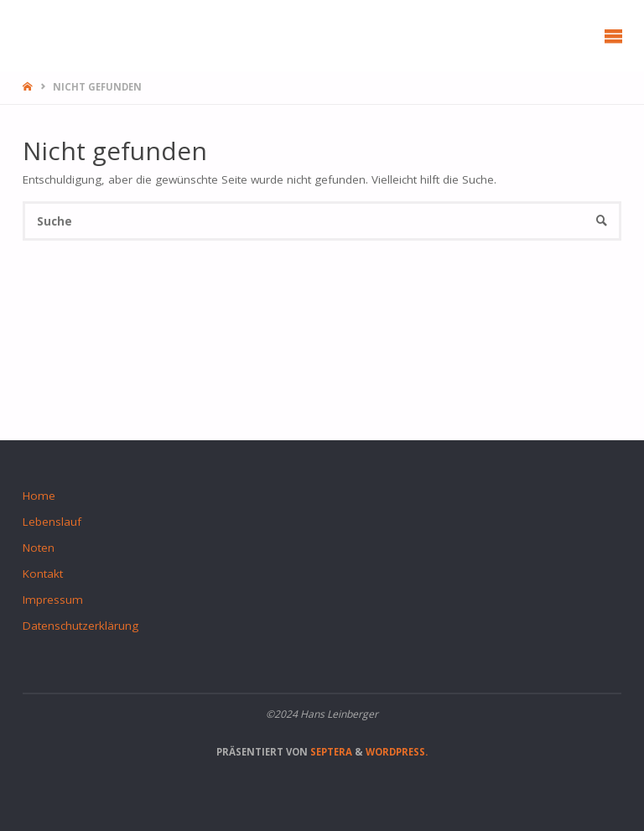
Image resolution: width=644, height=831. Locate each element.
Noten (39, 548)
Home (39, 496)
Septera (330, 752)
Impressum (53, 600)
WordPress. (397, 752)
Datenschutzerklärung (80, 626)
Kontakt (43, 574)
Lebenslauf (52, 522)
